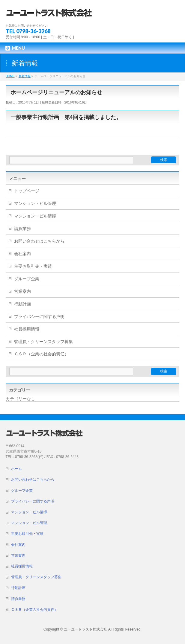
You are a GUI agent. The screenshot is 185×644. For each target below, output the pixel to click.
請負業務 (22, 229)
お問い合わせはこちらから (39, 241)
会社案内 (22, 254)
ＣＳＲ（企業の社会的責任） (41, 354)
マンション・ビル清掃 (35, 216)
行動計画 (22, 304)
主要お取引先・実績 (33, 266)
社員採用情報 (27, 329)
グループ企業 (27, 279)
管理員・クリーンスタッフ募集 (43, 342)
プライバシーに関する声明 (39, 316)
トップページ (27, 191)
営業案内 (22, 291)
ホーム (16, 469)
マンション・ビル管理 (35, 203)
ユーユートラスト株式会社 (85, 629)
